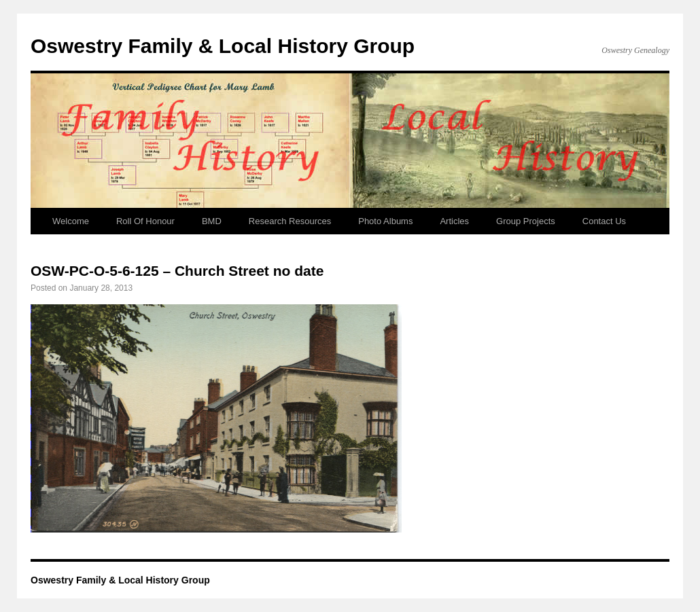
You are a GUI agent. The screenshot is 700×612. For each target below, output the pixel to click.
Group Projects (526, 221)
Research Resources (290, 221)
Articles (454, 221)
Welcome (71, 221)
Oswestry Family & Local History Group (223, 46)
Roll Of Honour (145, 221)
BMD (212, 221)
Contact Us (604, 221)
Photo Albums (385, 221)
